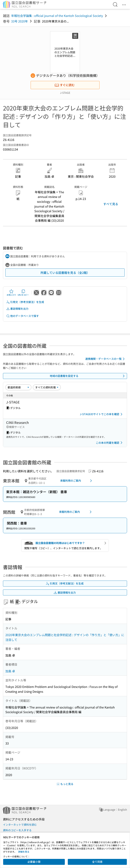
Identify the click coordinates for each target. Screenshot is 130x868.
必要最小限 (34, 862)
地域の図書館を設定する (88, 376)
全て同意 (97, 862)
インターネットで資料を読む (20, 825)
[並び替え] (18, 387)
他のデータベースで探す (22, 316)
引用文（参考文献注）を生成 (25, 302)
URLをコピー (23, 293)
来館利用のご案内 (77, 481)
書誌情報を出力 (17, 309)
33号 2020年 (19, 21)
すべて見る (111, 204)
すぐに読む (65, 85)
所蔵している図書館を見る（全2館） (65, 273)
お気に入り (11, 293)
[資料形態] (47, 387)
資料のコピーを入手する (17, 830)
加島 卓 (10, 671)
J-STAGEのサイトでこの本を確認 (102, 414)
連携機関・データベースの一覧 (106, 359)
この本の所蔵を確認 (110, 443)
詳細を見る (24, 852)
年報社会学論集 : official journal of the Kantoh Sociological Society (57, 16)
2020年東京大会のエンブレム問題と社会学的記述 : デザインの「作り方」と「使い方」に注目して (65, 637)
